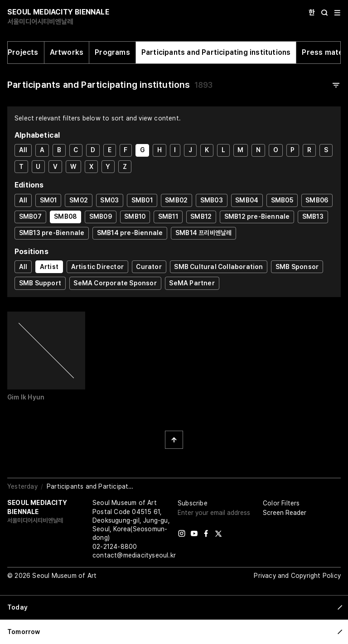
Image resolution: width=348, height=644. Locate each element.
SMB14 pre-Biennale (130, 233)
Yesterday (22, 486)
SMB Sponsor (297, 267)
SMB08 (65, 216)
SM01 (48, 200)
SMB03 (212, 200)
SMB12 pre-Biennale (257, 216)
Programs (112, 52)
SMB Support (40, 283)
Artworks (67, 52)
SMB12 (201, 216)
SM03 (109, 200)
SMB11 (168, 216)
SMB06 (317, 200)
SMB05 (282, 200)
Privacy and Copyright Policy (297, 576)
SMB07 (30, 216)
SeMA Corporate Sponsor (115, 283)
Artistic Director (97, 267)
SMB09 (101, 216)
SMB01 (142, 200)
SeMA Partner (192, 283)
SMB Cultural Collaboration (218, 267)
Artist (49, 267)
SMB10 (135, 216)
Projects (23, 52)
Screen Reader (285, 513)
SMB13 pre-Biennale (52, 233)
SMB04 (247, 200)
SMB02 (176, 200)
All (23, 150)
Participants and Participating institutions (216, 52)
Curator (149, 267)
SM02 (79, 200)
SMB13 (313, 216)
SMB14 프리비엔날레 (203, 233)
